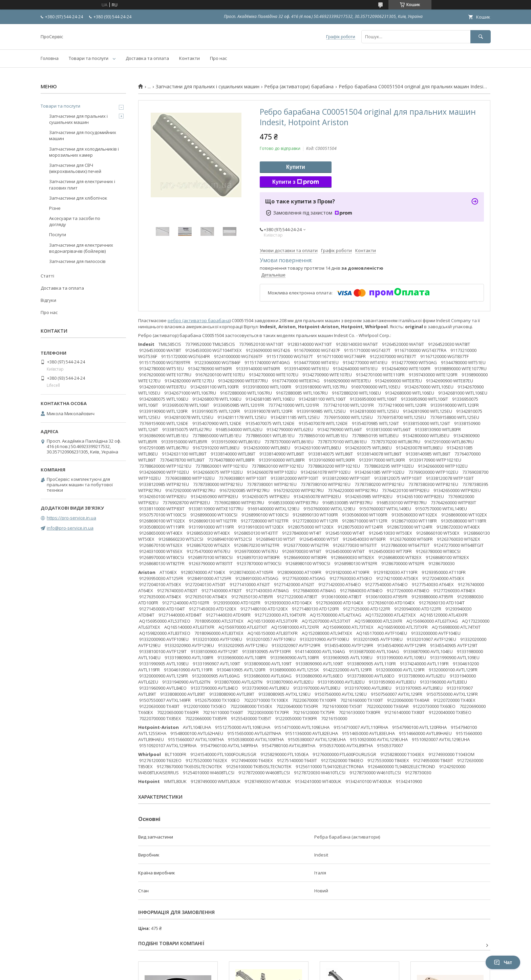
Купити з (296, 182)
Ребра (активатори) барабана (299, 87)
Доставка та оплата (147, 58)
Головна (50, 58)
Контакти (189, 58)
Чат (503, 962)
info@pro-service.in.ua (70, 528)
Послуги (58, 235)
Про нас (218, 58)
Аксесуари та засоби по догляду (75, 221)
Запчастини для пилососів (77, 261)
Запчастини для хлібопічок (78, 198)
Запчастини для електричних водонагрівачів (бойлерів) (81, 248)
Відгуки (48, 300)
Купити (296, 167)
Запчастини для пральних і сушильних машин (208, 87)
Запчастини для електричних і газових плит (82, 184)
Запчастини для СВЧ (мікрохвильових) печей (75, 168)
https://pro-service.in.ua (71, 518)
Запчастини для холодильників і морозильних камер (84, 152)
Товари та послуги (89, 58)
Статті (47, 276)
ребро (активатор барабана (199, 320)
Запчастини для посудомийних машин (83, 135)
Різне (55, 208)
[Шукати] (481, 37)
